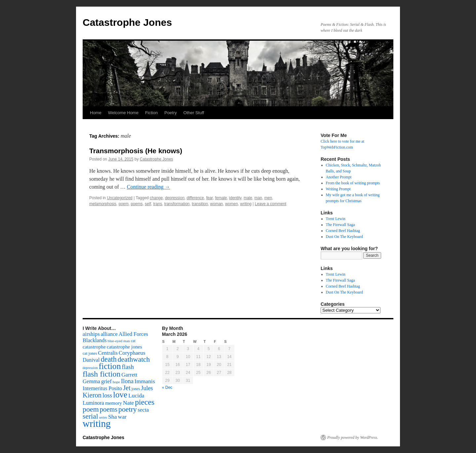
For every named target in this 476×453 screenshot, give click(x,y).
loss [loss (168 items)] (107, 395)
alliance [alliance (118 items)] (109, 334)
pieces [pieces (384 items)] (145, 402)
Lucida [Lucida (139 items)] (136, 395)
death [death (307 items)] (109, 359)
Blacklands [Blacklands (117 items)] (95, 340)
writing (246, 204)
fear (210, 198)
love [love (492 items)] (120, 395)
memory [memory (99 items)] (114, 403)
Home (96, 113)
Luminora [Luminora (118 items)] (93, 403)
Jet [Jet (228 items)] (127, 388)
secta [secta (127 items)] (143, 410)
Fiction (151, 113)
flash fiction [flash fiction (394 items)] (101, 374)
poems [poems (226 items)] (109, 409)
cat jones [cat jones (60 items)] (90, 353)
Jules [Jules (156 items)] (147, 388)
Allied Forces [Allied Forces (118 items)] (133, 334)
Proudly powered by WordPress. (353, 437)
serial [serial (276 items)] (90, 416)
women (232, 204)
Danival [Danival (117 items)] (91, 360)
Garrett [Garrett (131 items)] (129, 375)
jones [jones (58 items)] (136, 389)
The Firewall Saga (340, 225)
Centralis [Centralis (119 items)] (108, 353)
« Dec (167, 387)
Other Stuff (194, 113)
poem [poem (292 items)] (91, 409)
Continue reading (149, 187)
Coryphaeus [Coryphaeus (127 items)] (132, 353)
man (258, 198)
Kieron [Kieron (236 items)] (92, 395)
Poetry (171, 113)
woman (217, 204)
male (248, 198)
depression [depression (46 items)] (90, 368)
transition (200, 204)
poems (137, 204)
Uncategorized (119, 198)
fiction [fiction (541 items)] (110, 366)
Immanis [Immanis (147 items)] (145, 381)
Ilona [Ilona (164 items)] (127, 381)
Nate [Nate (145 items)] (128, 403)
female (221, 198)
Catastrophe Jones (127, 22)
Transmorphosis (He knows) (136, 151)
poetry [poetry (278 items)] (127, 409)
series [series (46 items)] (103, 417)
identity (235, 198)
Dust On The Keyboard (344, 237)
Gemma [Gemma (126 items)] (91, 381)
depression (175, 198)
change (156, 198)
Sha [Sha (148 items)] (113, 417)
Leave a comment (271, 204)
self (148, 204)
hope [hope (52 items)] (116, 382)
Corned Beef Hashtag (343, 231)
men (268, 198)
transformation (177, 204)
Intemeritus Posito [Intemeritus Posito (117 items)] (102, 388)
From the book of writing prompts (353, 183)
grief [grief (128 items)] (106, 381)
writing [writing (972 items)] (97, 424)
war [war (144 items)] (122, 417)
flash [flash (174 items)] (128, 367)
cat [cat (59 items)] (133, 341)
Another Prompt (339, 177)
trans (158, 204)
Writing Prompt (338, 189)
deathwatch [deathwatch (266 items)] (134, 359)
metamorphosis (103, 204)
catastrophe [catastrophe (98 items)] (94, 347)
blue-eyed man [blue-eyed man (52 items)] (119, 341)
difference (195, 198)
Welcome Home (123, 113)
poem (124, 204)
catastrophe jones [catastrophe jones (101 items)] (124, 347)
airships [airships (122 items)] (91, 334)
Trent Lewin (336, 219)
